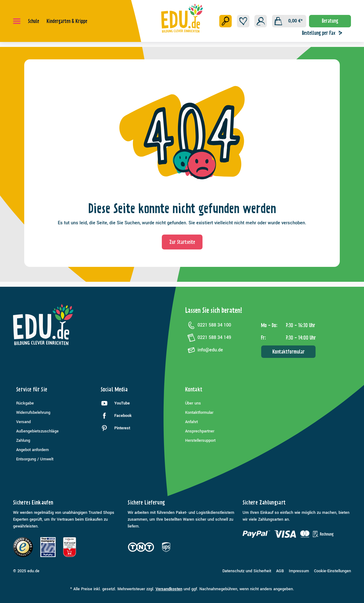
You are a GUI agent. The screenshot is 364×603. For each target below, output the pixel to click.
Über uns (193, 403)
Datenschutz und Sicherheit (247, 571)
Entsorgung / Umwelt (35, 459)
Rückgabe (25, 403)
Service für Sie (32, 389)
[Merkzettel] (243, 21)
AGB (280, 571)
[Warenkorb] (289, 21)
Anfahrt (191, 422)
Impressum (299, 571)
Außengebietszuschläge (37, 431)
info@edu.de (204, 350)
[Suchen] (225, 21)
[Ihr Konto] (261, 21)
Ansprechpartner (200, 431)
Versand (23, 422)
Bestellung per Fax (324, 33)
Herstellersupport (200, 441)
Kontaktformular (289, 352)
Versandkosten (169, 589)
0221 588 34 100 (208, 325)
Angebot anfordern (32, 450)
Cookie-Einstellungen (332, 571)
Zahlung (23, 441)
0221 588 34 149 (208, 338)
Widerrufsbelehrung (33, 413)
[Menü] (17, 21)
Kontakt (194, 389)
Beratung (330, 21)
